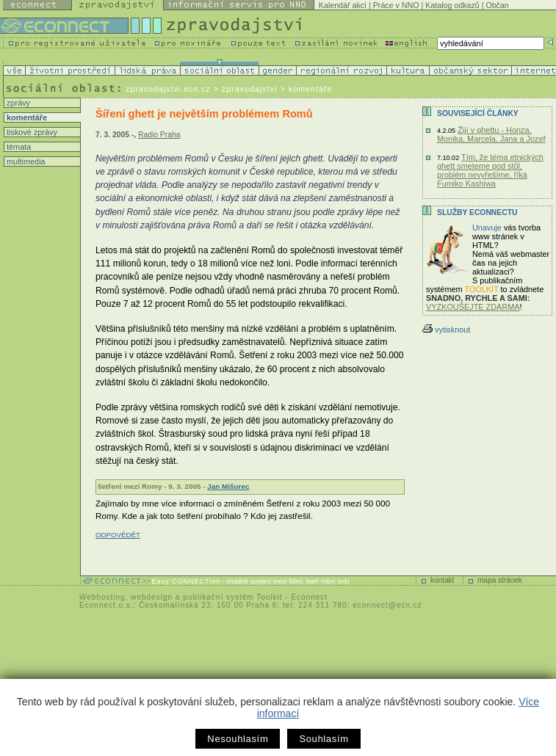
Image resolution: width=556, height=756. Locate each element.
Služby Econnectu (477, 212)
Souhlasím (324, 739)
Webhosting (102, 597)
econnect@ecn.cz (387, 605)
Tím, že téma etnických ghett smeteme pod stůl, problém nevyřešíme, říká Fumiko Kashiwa (490, 170)
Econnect (309, 597)
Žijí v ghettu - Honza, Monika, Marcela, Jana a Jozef (491, 134)
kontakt (442, 580)
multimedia (25, 161)
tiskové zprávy (31, 132)
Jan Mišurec (228, 486)
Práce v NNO (396, 5)
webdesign (152, 597)
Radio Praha (159, 135)
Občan (497, 5)
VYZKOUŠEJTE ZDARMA (473, 307)
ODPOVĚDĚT (118, 535)
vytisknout (446, 330)
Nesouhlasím (238, 739)
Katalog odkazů (452, 5)
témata (18, 147)
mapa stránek (500, 580)
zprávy (17, 103)
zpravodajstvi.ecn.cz (168, 89)
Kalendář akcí (343, 5)
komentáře (26, 117)
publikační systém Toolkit (232, 597)
